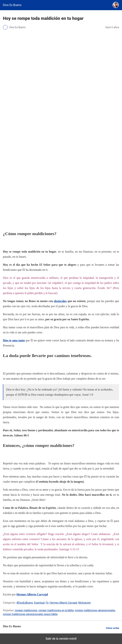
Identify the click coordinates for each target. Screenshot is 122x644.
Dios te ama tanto (14, 340)
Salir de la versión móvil (61, 639)
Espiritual (39, 603)
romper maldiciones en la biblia (56, 610)
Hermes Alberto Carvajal (32, 594)
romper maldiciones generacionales (95, 610)
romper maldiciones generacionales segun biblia (30, 614)
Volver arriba (112, 628)
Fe (47, 603)
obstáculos (60, 301)
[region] (61, 195)
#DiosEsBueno (25, 603)
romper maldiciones (26, 610)
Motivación (85, 603)
